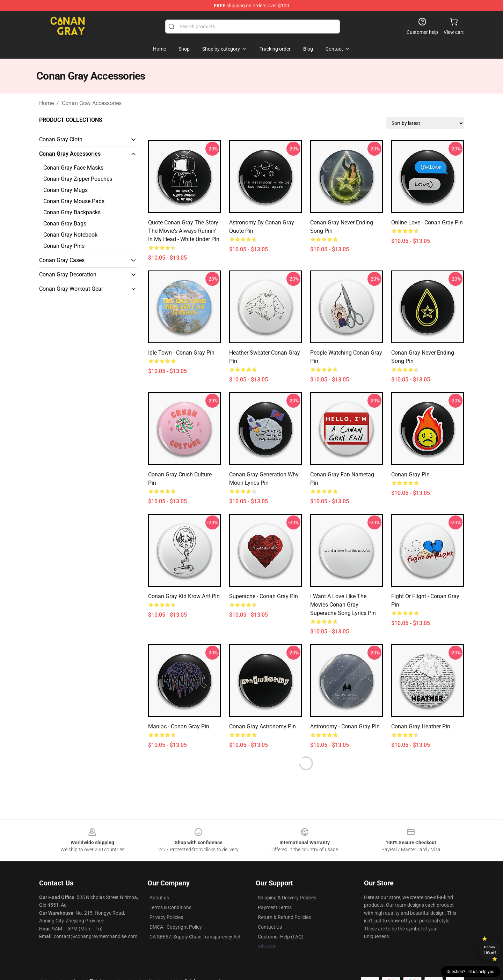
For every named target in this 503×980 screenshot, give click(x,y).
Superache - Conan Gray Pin (264, 596)
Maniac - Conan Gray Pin (179, 726)
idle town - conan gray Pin (181, 353)
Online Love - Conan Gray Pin (427, 222)
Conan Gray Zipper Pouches (78, 179)
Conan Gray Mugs (65, 190)
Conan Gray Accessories (92, 103)
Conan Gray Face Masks (73, 168)
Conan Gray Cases (62, 260)
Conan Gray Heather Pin (421, 726)
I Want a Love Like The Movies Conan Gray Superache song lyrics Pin (343, 605)
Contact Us (270, 927)
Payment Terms (275, 907)
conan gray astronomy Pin (263, 726)
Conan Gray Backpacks (72, 212)
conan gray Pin (410, 474)
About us (159, 898)
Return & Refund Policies (284, 917)
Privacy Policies (166, 917)
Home (46, 103)
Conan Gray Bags (65, 224)
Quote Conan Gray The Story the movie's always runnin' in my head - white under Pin (184, 231)
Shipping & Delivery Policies (287, 898)
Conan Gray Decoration (68, 274)
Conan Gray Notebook (70, 235)
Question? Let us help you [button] (471, 972)
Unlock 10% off (490, 950)
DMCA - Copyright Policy (176, 927)
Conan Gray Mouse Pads (74, 201)
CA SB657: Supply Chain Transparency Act (195, 937)
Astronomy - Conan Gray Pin (345, 726)
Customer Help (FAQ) (281, 937)
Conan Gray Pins (64, 246)
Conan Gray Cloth (61, 139)
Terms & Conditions (170, 907)
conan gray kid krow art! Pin (184, 596)
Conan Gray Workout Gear (71, 289)
